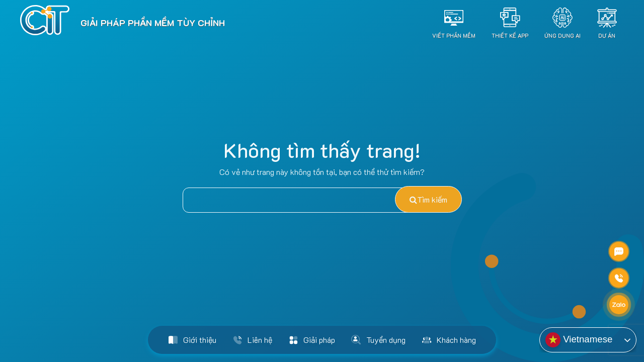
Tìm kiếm (428, 199)
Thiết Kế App (510, 35)
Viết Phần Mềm (454, 35)
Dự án (607, 35)
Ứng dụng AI (562, 35)
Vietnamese (579, 340)
